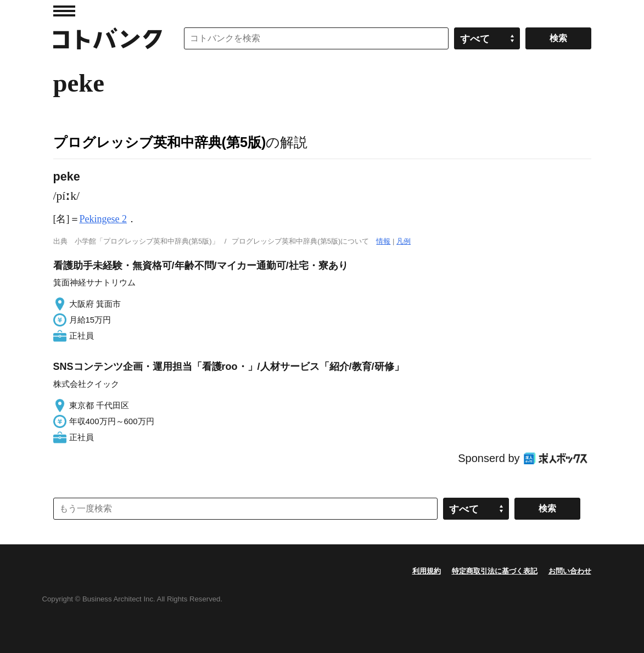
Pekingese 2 (103, 219)
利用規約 (427, 571)
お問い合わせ (570, 571)
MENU (64, 11)
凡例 (404, 241)
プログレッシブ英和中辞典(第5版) (160, 142)
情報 (383, 241)
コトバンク (108, 38)
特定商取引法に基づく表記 (495, 571)
